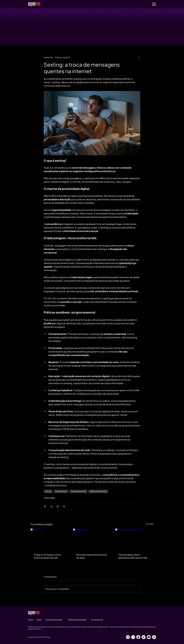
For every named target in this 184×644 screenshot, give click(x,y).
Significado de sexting (98, 491)
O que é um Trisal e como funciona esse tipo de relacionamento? (47, 556)
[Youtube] (149, 637)
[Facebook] (138, 637)
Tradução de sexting (78, 491)
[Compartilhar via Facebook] (45, 507)
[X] (133, 637)
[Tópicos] (154, 637)
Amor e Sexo (50, 498)
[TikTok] (144, 637)
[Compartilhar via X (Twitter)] (51, 507)
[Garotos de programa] (134, 539)
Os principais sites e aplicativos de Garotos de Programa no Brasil (133, 556)
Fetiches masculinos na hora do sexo (92, 556)
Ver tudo (150, 524)
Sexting (48, 491)
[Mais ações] (139, 57)
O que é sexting (61, 491)
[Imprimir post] (64, 507)
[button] (154, 4)
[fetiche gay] (92, 539)
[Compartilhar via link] (58, 507)
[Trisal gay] (50, 539)
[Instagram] (128, 637)
